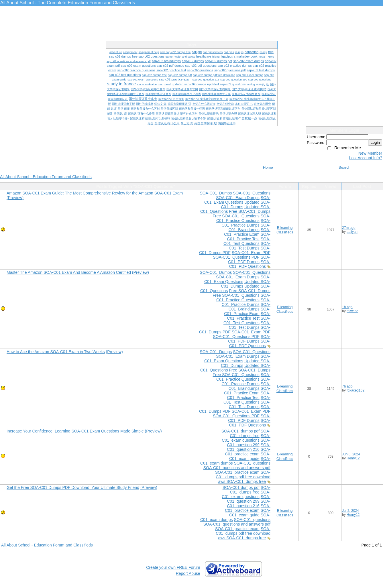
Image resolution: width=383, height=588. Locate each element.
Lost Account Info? (366, 158)
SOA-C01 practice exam (248, 452)
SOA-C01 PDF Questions (250, 264)
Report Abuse (188, 573)
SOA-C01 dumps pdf (240, 431)
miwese (352, 311)
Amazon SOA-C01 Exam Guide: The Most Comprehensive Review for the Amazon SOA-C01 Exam (95, 193)
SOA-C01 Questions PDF (236, 257)
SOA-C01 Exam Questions (237, 200)
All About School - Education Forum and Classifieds (46, 177)
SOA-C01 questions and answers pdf (237, 468)
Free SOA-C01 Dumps (250, 211)
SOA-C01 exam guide (250, 456)
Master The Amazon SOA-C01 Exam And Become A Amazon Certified (69, 272)
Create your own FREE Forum (173, 567)
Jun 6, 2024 (351, 454)
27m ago (349, 228)
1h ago (347, 307)
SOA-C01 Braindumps (250, 227)
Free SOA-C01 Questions (236, 216)
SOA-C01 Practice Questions (243, 218)
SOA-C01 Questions (252, 193)
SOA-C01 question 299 (249, 443)
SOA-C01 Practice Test (249, 237)
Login (375, 142)
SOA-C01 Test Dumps (250, 246)
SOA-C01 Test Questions (247, 241)
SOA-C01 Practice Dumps (246, 223)
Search (344, 167)
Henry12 (353, 458)
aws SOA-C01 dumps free (242, 481)
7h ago (347, 386)
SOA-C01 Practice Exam (247, 232)
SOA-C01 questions (252, 463)
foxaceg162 (355, 390)
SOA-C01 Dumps (216, 193)
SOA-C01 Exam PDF (251, 253)
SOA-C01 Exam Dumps (238, 198)
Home (268, 167)
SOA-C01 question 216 (249, 447)
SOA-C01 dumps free (250, 433)
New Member (370, 153)
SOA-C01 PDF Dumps (249, 259)
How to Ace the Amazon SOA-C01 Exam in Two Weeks (56, 352)
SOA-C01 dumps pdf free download (243, 475)
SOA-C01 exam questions (246, 438)
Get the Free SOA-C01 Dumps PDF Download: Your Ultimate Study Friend (73, 487)
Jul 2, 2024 (350, 511)
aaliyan (352, 232)
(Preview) (15, 198)
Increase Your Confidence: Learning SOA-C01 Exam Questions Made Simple (75, 431)
